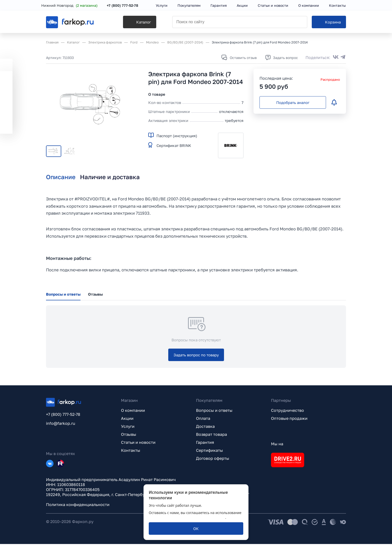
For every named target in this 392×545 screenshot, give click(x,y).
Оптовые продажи (289, 419)
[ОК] (196, 529)
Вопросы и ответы (214, 411)
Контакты (131, 451)
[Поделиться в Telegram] (343, 57)
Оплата (203, 419)
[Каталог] (133, 23)
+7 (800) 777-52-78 (127, 6)
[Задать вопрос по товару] (196, 356)
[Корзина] (329, 23)
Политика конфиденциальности (78, 506)
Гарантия (205, 443)
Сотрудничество (287, 411)
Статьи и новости (138, 443)
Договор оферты (213, 459)
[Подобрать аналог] (293, 102)
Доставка (205, 427)
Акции (127, 419)
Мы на (277, 445)
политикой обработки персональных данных (187, 517)
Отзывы (129, 435)
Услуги (128, 427)
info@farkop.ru (61, 424)
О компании (133, 411)
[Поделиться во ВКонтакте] (336, 57)
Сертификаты (209, 451)
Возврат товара (211, 435)
